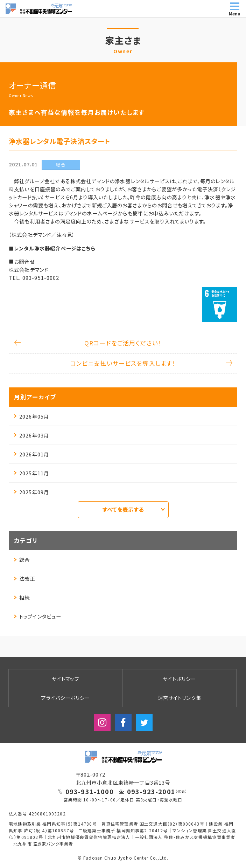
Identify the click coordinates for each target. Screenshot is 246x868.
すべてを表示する (134, 509)
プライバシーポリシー (65, 698)
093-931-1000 (90, 791)
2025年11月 (31, 473)
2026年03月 (31, 435)
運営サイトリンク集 (180, 698)
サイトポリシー (179, 679)
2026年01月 (31, 454)
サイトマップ (66, 679)
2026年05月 (31, 416)
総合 (22, 560)
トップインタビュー (38, 616)
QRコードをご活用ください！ (88, 343)
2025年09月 (31, 492)
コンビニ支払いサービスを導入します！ (151, 363)
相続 (22, 597)
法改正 (24, 578)
